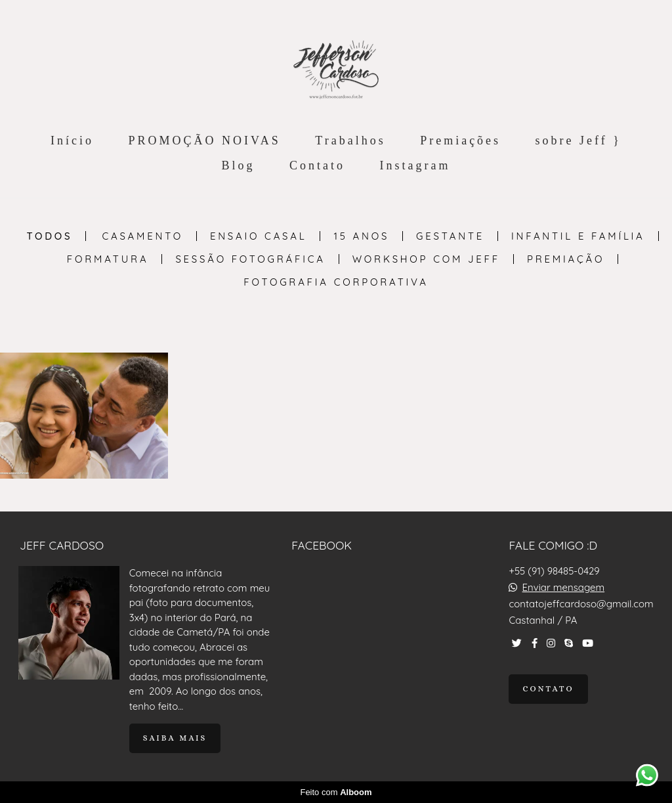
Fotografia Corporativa (336, 282)
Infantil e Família (578, 236)
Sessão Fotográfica (250, 259)
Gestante (450, 236)
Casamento (142, 236)
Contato (317, 165)
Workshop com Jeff (426, 259)
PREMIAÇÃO (566, 259)
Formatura (108, 259)
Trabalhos (350, 141)
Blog (239, 165)
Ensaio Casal (259, 236)
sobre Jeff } (578, 141)
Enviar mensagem (564, 587)
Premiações (460, 141)
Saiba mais (175, 738)
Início (72, 141)
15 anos (361, 236)
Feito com (336, 792)
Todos (49, 236)
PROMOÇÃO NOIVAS (205, 141)
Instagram (415, 165)
